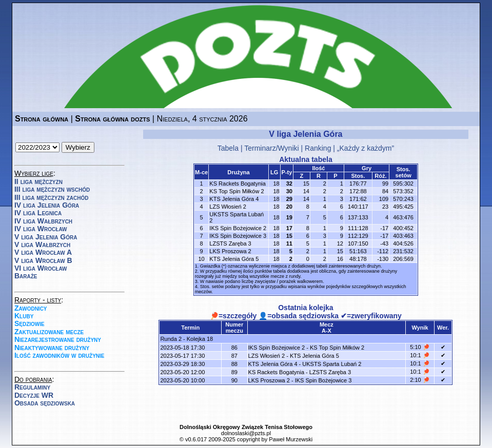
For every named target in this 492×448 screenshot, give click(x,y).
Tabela (228, 148)
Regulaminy (32, 387)
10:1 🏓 (420, 355)
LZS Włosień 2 (228, 207)
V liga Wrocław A (43, 252)
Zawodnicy (31, 308)
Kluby (24, 316)
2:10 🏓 (420, 380)
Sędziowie (29, 323)
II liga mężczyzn (38, 181)
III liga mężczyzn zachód (51, 197)
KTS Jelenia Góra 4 (234, 199)
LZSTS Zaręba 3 (230, 243)
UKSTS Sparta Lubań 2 (332, 364)
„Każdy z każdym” (366, 148)
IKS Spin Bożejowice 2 (238, 228)
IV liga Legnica (38, 213)
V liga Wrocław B (43, 260)
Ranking (318, 148)
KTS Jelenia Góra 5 (234, 259)
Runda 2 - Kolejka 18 (186, 339)
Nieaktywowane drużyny (52, 348)
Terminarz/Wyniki (271, 148)
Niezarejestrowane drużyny (58, 339)
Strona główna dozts (112, 119)
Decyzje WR (34, 395)
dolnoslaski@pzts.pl (246, 433)
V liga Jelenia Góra (46, 237)
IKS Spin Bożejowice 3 (238, 236)
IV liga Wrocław (41, 229)
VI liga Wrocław (41, 268)
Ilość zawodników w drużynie (60, 355)
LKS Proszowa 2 (230, 251)
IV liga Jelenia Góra (47, 205)
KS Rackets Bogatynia (237, 184)
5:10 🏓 (420, 347)
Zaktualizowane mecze (49, 332)
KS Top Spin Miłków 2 (237, 191)
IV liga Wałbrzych (43, 221)
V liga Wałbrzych (42, 245)
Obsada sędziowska (45, 403)
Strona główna (42, 119)
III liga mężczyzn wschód (52, 189)
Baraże (26, 276)
